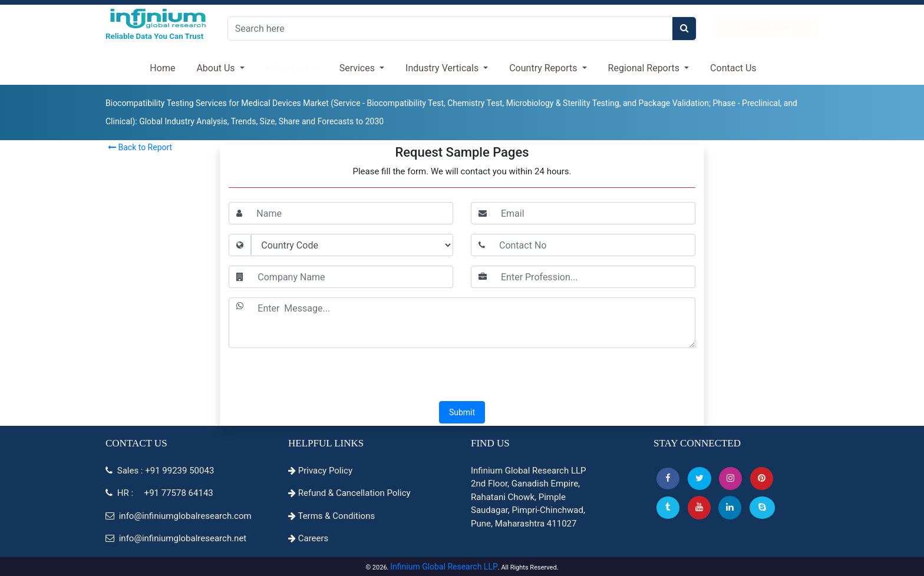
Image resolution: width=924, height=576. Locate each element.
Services (358, 68)
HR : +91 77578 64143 (159, 493)
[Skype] (762, 507)
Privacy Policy (320, 471)
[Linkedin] (730, 507)
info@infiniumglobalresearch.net (176, 538)
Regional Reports (645, 68)
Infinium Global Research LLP (444, 567)
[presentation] (462, 376)
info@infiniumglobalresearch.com (179, 516)
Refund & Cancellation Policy (349, 493)
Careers (308, 538)
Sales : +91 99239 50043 (160, 471)
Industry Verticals (443, 68)
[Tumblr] (668, 507)
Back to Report (140, 147)
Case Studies (766, 28)
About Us (217, 68)
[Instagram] (730, 479)
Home (162, 68)
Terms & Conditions (331, 516)
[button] (668, 479)
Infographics (292, 68)
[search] (684, 29)
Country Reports (544, 68)
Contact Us (733, 68)
